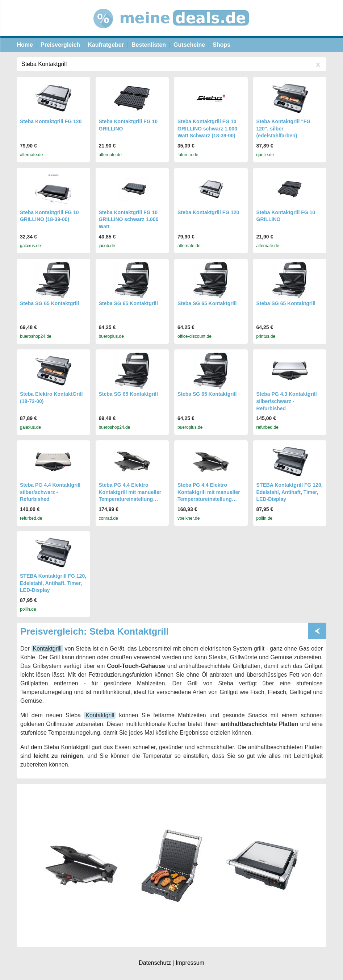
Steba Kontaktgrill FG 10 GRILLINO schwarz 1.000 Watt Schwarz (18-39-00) (207, 128)
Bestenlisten (149, 45)
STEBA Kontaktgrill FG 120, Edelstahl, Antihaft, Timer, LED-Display (290, 492)
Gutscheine (189, 45)
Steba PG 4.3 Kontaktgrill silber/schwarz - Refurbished (287, 401)
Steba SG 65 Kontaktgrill (49, 303)
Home (25, 45)
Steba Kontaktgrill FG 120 (51, 121)
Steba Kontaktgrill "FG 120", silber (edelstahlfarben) (284, 128)
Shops (221, 45)
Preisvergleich (60, 45)
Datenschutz (155, 963)
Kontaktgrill (47, 649)
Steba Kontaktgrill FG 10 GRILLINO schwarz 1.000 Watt (129, 219)
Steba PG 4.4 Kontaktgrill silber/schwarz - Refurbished (50, 492)
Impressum (190, 963)
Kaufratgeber (106, 45)
